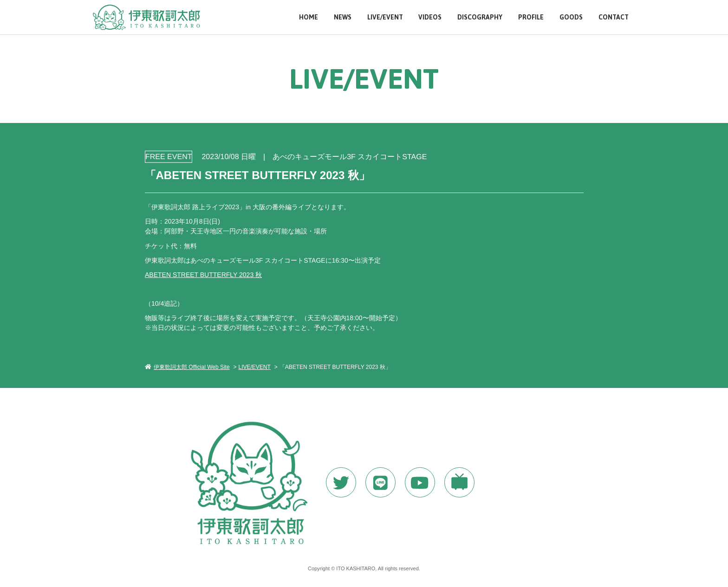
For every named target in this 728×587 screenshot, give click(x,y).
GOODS (571, 17)
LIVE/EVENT (385, 17)
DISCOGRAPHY (480, 17)
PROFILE (531, 17)
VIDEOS (430, 17)
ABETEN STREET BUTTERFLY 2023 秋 (203, 274)
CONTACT (614, 17)
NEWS (343, 17)
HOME (309, 17)
